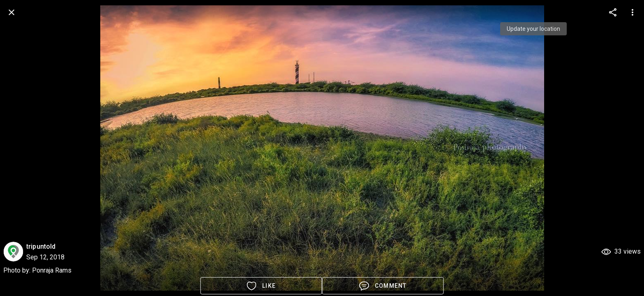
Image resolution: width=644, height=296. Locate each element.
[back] (12, 12)
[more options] (613, 12)
